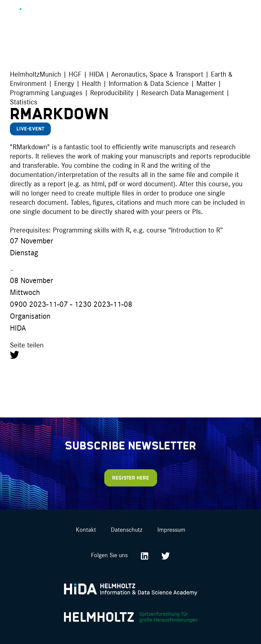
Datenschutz (127, 529)
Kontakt (86, 529)
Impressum (171, 529)
